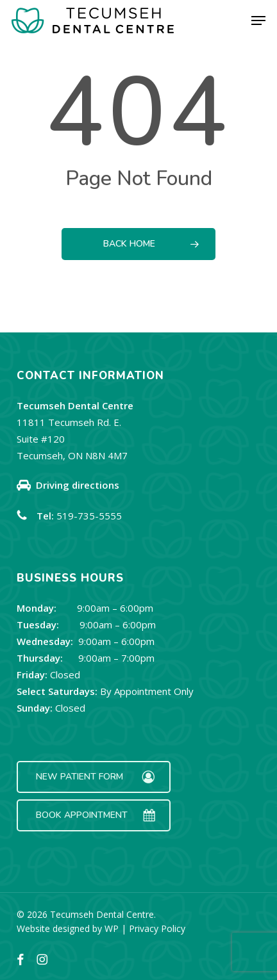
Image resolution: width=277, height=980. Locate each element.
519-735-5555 (89, 516)
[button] (258, 20)
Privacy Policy (157, 928)
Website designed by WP (68, 928)
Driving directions (78, 485)
